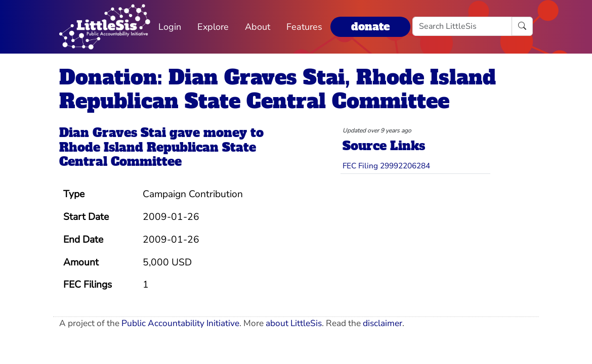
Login (170, 27)
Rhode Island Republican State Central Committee (158, 155)
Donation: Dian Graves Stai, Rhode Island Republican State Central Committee (278, 89)
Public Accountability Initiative (180, 323)
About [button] (258, 27)
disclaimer (383, 323)
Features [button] (304, 27)
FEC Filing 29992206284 (386, 166)
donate (370, 27)
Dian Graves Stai (113, 133)
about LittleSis (294, 323)
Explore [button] (213, 27)
